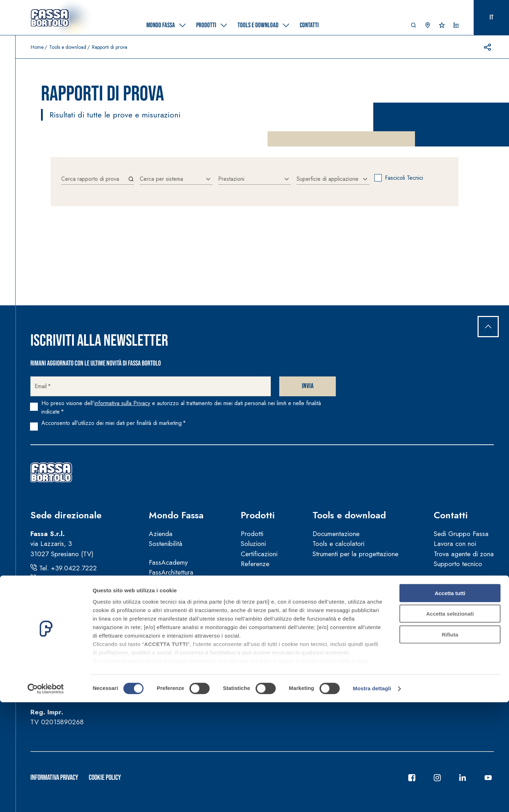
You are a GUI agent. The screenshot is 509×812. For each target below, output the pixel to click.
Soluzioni (253, 544)
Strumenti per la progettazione (355, 554)
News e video (169, 611)
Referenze (255, 564)
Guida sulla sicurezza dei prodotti (197, 670)
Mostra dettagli (372, 798)
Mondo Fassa (176, 515)
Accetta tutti (450, 703)
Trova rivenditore (457, 583)
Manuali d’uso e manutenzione (191, 660)
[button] (414, 27)
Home (37, 47)
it (492, 18)
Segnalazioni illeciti (175, 681)
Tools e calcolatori (338, 544)
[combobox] (176, 179)
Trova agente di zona (464, 554)
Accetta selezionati (450, 723)
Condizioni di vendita (179, 650)
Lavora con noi (455, 544)
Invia (308, 386)
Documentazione (336, 534)
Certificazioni (259, 554)
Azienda (161, 534)
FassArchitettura (171, 572)
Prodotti (258, 515)
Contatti (451, 515)
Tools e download (68, 47)
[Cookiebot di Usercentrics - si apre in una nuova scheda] (46, 798)
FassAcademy (168, 562)
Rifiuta (450, 744)
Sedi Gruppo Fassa (461, 534)
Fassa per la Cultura (177, 583)
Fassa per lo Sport (175, 592)
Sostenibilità (166, 544)
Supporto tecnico (458, 564)
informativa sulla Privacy (122, 403)
